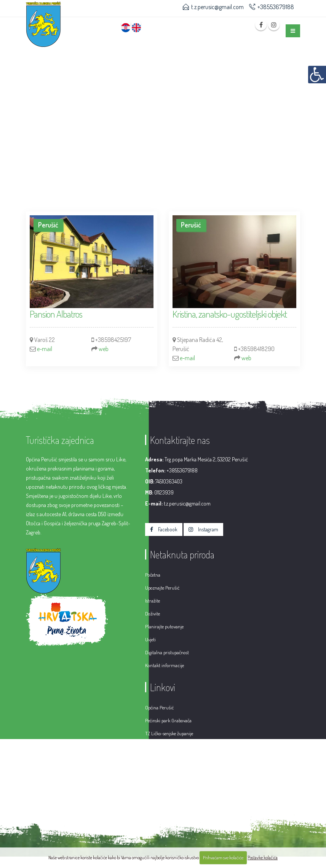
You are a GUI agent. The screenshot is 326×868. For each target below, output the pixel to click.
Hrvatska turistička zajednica (173, 746)
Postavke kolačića (263, 858)
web (104, 349)
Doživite (153, 614)
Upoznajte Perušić (162, 588)
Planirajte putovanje (164, 626)
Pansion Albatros (56, 314)
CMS (229, 801)
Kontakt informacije (165, 665)
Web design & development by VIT (181, 801)
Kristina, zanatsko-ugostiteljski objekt (230, 314)
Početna (153, 575)
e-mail (45, 349)
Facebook (164, 529)
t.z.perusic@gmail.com (217, 7)
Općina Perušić (159, 707)
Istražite (153, 601)
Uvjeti (150, 639)
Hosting (249, 801)
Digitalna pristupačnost (167, 652)
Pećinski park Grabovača (168, 720)
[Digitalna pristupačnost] (317, 75)
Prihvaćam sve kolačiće (223, 858)
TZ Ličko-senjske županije (169, 733)
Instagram (203, 529)
